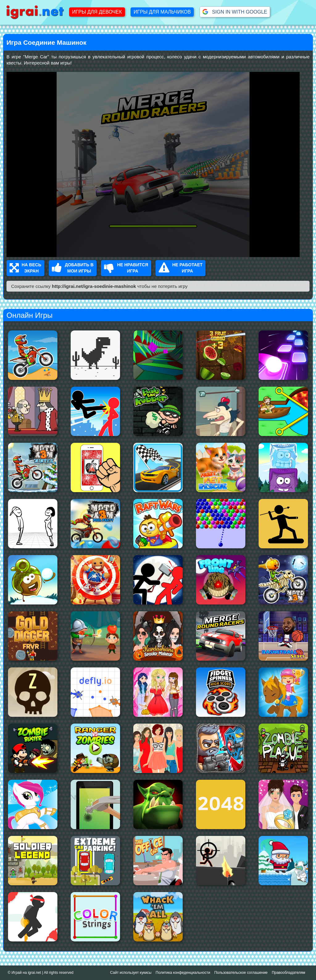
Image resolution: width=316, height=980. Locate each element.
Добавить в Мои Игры (73, 268)
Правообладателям (289, 973)
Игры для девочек (97, 12)
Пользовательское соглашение (241, 973)
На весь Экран (25, 268)
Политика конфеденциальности (183, 973)
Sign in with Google (235, 12)
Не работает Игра (181, 268)
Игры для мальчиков (162, 12)
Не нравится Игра (126, 268)
